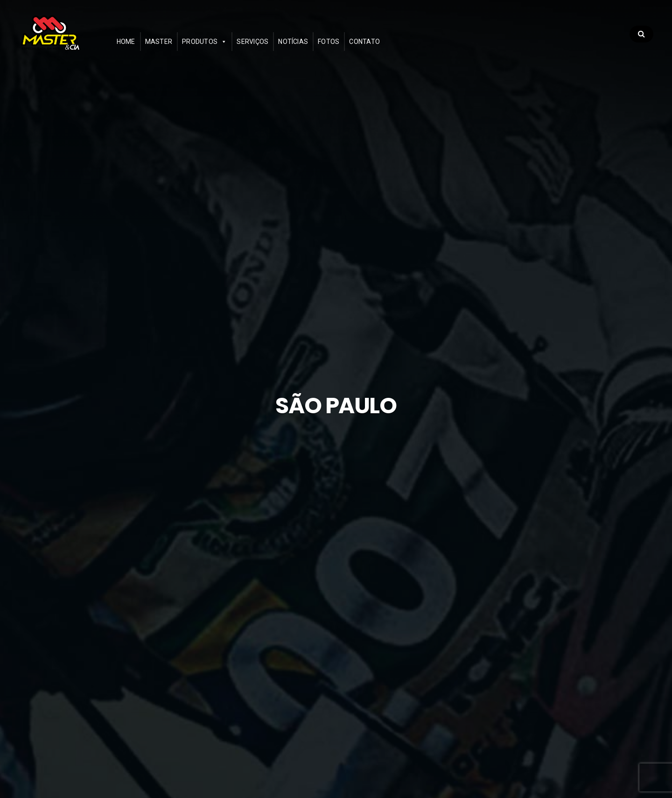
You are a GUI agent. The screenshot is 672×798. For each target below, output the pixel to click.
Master (185, 50)
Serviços (279, 50)
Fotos (355, 50)
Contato (391, 50)
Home (152, 50)
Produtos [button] (226, 50)
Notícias (320, 50)
